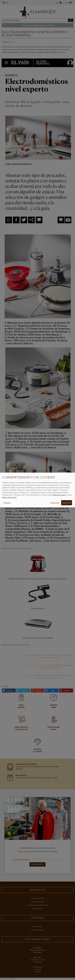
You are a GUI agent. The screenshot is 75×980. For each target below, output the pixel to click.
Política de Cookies (59, 495)
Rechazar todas (55, 503)
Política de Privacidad (9, 497)
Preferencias (7, 503)
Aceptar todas (67, 503)
